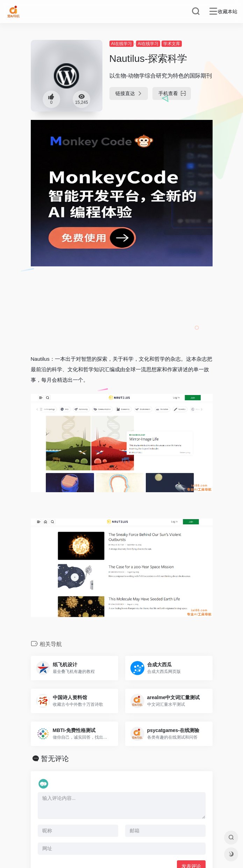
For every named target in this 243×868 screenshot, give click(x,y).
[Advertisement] (122, 301)
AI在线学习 (121, 44)
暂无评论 (55, 759)
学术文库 (172, 44)
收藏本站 (228, 12)
